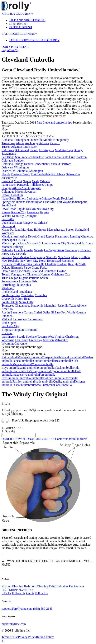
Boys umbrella (11, 368)
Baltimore (40, 230)
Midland (7, 319)
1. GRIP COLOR (12, 428)
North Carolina (23, 264)
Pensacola (23, 185)
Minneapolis (9, 240)
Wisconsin (8, 340)
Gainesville (73, 174)
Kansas (6, 212)
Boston (70, 230)
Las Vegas (50, 250)
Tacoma (42, 337)
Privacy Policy (27, 637)
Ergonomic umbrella (63, 371)
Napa (70, 150)
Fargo (27, 268)
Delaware (7, 167)
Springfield (8, 202)
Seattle (21, 337)
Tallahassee (37, 185)
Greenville (8, 299)
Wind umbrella (29, 368)
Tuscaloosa (8, 143)
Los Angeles (46, 150)
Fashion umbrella (23, 381)
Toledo (6, 274)
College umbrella (54, 378)
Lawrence (33, 212)
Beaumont (17, 312)
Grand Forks (39, 268)
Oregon (14, 278)
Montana (7, 247)
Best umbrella (64, 361)
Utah (5, 323)
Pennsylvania (10, 281)
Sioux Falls (26, 302)
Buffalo (85, 257)
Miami (18, 181)
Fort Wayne (64, 202)
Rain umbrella (10, 357)
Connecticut (41, 164)
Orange (78, 150)
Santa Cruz (68, 157)
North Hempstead (50, 261)
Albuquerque (37, 257)
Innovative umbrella (31, 378)
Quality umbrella (63, 381)
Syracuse (7, 264)
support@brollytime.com (17, 609)
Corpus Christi (33, 312)
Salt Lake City (10, 326)
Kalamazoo (62, 236)
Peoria (56, 198)
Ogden (12, 323)
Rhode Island (10, 292)
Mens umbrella (22, 364)
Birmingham (21, 140)
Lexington (31, 216)
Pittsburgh (8, 288)
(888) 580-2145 (43, 609)
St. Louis (87, 243)
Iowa (5, 209)
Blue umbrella (21, 371)
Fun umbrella (47, 375)
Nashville (62, 306)
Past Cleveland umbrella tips (54, 122)
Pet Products (77, 586)
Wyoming (8, 343)
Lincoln (19, 250)
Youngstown (18, 274)
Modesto (60, 150)
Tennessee (8, 306)
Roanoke (7, 333)
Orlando (45, 181)
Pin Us (30, 593)
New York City (29, 261)
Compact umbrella (30, 357)
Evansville (50, 202)
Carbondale (34, 198)
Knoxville (37, 306)
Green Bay (36, 340)
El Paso (56, 312)
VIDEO (28, 590)
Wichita (6, 216)
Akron (12, 271)
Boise (13, 198)
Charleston (27, 295)
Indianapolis (79, 202)
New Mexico (21, 257)
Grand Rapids (46, 236)
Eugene (24, 278)
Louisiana (8, 223)
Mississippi (9, 243)
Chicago (47, 198)
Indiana (21, 202)
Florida (6, 174)
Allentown (25, 281)
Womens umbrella (42, 364)
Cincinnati (23, 271)
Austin (6, 312)
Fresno (34, 150)
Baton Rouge (22, 223)
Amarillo (7, 309)
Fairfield (55, 164)
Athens (16, 188)
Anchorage (32, 143)
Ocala (36, 181)
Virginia (7, 330)
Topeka (44, 212)
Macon (19, 192)
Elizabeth (85, 250)
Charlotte (51, 264)
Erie (35, 281)
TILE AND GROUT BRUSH (27, 20)
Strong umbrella (40, 371)
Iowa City (48, 209)
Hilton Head (23, 299)
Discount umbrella (24, 385)
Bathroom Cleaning (36, 586)
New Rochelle (10, 261)
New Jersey (72, 250)
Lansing (75, 236)
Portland (15, 230)
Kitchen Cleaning (12, 586)
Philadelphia (23, 285)
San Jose (39, 157)
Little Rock (30, 147)
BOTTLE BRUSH (21, 27)
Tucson (6, 147)
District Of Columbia (15, 171)
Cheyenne (21, 343)
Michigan (7, 236)
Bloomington (34, 202)
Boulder (19, 160)
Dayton (62, 271)
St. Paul (22, 240)
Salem (44, 278)
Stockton (81, 157)
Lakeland (7, 181)
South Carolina (11, 295)
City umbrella (10, 378)
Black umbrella (64, 368)
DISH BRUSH (18, 24)
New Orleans (39, 223)
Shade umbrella (43, 381)
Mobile (48, 140)
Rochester (68, 261)
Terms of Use (10, 637)
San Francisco (24, 157)
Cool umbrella (63, 385)
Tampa (49, 185)
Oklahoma (33, 274)
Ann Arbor (20, 236)
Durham (62, 264)
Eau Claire (22, 340)
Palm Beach (9, 185)
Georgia (6, 188)
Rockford (67, 198)
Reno (60, 250)
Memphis (50, 306)
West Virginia (56, 337)
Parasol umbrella (23, 361)
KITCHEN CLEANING (17, 14)
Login (5, 50)
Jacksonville (9, 178)
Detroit (32, 236)
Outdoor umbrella (44, 361)
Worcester (8, 233)
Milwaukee (61, 340)
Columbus (8, 192)
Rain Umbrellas (58, 586)
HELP (5, 590)
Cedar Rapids (17, 209)
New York (64, 257)
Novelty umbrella (72, 357)
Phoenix (55, 143)
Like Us (6, 593)
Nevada (38, 250)
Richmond (31, 330)
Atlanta (26, 188)
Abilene (82, 306)
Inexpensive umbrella (26, 375)
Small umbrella (45, 385)
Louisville (8, 219)
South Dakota (10, 302)
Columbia (44, 243)
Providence (26, 292)
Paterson (7, 257)
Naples (27, 181)
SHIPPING (16, 590)
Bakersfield (22, 150)
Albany (75, 257)
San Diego (8, 157)
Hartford (66, 164)
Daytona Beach (21, 174)
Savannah (30, 192)
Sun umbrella (46, 368)
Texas (73, 306)
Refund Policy (45, 637)
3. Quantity (8, 431)
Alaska (20, 143)
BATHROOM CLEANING (19, 34)
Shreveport (8, 226)
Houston (81, 312)
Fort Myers (58, 174)
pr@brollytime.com (14, 624)
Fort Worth (68, 312)
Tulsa (5, 278)
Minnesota (87, 236)
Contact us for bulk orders (71, 439)
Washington (36, 171)
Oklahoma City (61, 274)
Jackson (21, 243)
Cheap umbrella (52, 357)
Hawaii (6, 195)
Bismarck (17, 268)
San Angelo (20, 319)
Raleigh (73, 264)
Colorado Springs (12, 164)
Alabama (7, 140)
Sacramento (9, 154)
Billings (18, 247)
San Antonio (35, 319)
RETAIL (24, 47)
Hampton (18, 330)
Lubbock (7, 316)
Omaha (29, 250)
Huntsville (36, 140)
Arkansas (17, 147)
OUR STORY (10, 47)
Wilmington (21, 167)
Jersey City (8, 254)
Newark (21, 254)
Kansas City (19, 212)
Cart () (14, 50)
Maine (5, 230)
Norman (45, 274)
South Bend (9, 205)
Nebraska (7, 250)
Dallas (47, 312)
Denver (28, 164)
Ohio (5, 271)
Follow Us (19, 593)
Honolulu (17, 195)
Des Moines (33, 209)
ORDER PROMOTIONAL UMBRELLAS (28, 439)
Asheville (38, 264)
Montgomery (61, 140)
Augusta (36, 188)
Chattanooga (23, 306)
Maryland (27, 230)
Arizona (44, 143)
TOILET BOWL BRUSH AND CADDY (34, 40)
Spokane (31, 337)
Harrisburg (8, 285)
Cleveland (37, 271)
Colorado (7, 160)
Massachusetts (56, 230)
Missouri (32, 243)
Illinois (21, 198)
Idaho (5, 198)
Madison (48, 340)
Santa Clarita (53, 157)
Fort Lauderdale (41, 174)
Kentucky (18, 216)
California (8, 150)
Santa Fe (52, 257)
